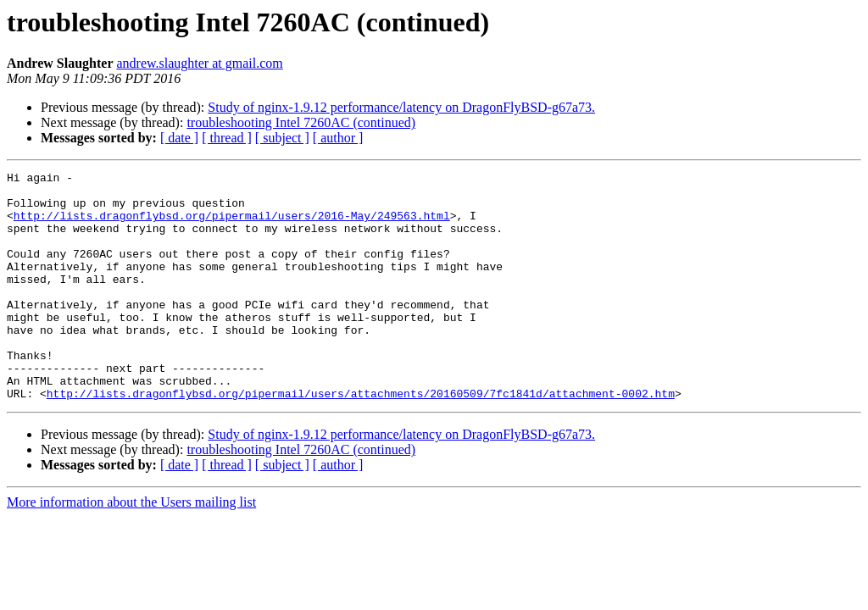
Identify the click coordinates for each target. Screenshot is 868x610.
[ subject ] (282, 138)
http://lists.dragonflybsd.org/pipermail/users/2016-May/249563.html (232, 225)
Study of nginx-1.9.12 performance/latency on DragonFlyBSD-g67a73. (401, 107)
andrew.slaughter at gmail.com (200, 63)
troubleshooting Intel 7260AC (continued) (301, 122)
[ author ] (338, 138)
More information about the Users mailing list (131, 548)
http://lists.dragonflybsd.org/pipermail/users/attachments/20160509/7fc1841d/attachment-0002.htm (361, 439)
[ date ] (179, 138)
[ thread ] (227, 138)
